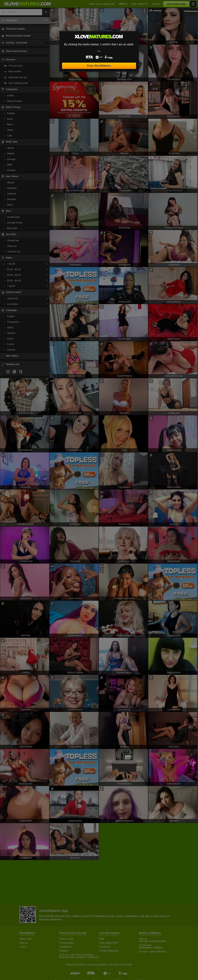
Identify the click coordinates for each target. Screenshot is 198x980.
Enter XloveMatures (99, 66)
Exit (99, 51)
